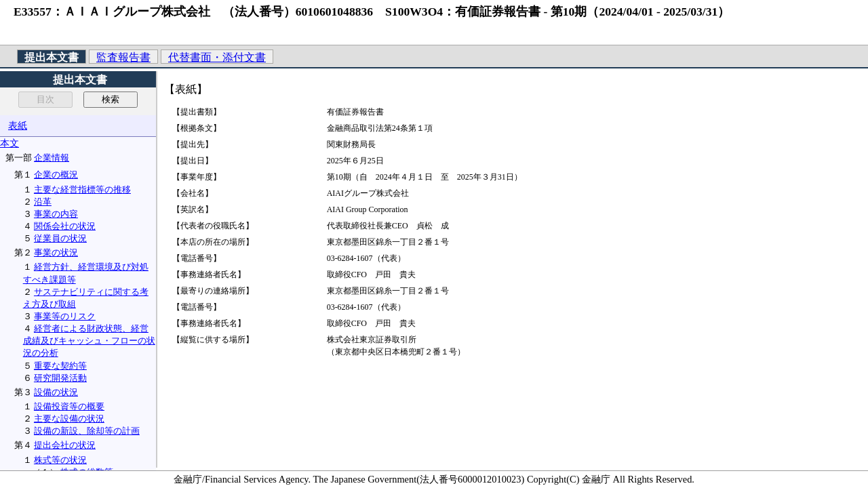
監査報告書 (123, 57)
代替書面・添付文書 (217, 57)
